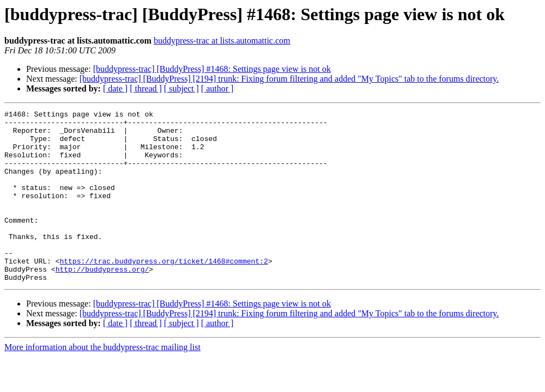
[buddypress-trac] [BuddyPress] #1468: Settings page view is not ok (212, 69)
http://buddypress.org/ (102, 302)
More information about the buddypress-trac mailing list (102, 381)
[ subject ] (181, 88)
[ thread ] (146, 88)
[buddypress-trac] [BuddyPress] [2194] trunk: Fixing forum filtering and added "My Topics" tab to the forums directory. (289, 79)
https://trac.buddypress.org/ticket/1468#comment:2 (163, 292)
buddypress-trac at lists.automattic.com (222, 41)
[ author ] (217, 88)
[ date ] (115, 88)
